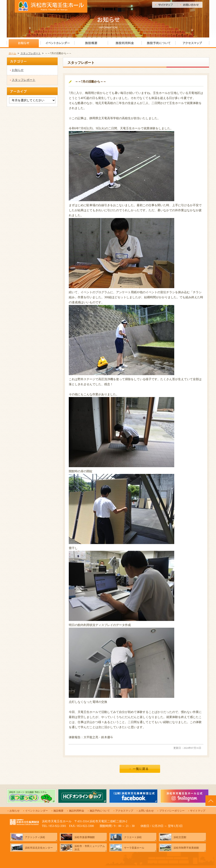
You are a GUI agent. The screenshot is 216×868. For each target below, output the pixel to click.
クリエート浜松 (133, 837)
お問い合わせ (146, 811)
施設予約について (100, 811)
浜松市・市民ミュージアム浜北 (90, 848)
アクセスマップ (124, 811)
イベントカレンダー (36, 811)
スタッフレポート (31, 53)
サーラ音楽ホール (134, 848)
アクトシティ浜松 (35, 837)
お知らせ (18, 70)
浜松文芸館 (180, 837)
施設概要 (58, 811)
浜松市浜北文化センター (39, 848)
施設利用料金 (77, 811)
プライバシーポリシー (172, 811)
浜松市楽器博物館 (85, 837)
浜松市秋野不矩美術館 (186, 848)
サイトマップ (198, 811)
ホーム (12, 53)
